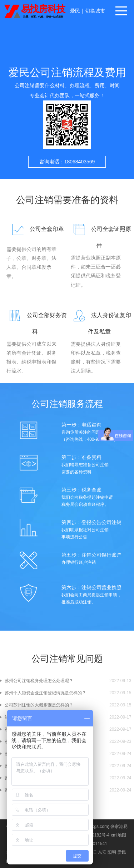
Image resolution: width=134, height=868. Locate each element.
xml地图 (118, 835)
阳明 (112, 852)
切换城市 (95, 11)
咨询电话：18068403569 (67, 162)
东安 (102, 852)
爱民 (75, 11)
